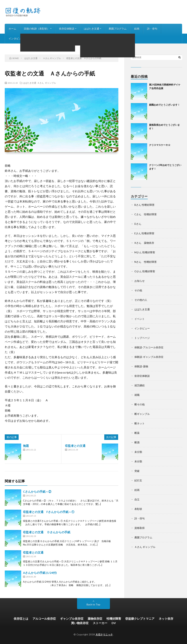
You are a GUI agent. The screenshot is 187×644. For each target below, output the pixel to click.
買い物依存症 (80, 623)
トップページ (142, 338)
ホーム (12, 29)
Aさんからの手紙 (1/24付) (40, 573)
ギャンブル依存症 (72, 619)
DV (114, 623)
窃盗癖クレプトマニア (140, 619)
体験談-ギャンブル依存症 (149, 357)
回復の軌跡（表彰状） (37, 29)
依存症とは (21, 619)
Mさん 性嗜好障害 (145, 252)
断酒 (137, 442)
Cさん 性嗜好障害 (146, 214)
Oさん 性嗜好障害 (145, 271)
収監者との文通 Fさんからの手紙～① (49, 512)
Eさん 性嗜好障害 (144, 233)
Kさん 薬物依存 (144, 243)
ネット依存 (166, 619)
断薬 (137, 433)
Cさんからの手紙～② (37, 491)
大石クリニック (104, 634)
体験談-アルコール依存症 (149, 347)
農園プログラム (118, 29)
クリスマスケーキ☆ (160, 145)
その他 (138, 290)
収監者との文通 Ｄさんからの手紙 (47, 532)
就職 (137, 395)
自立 (137, 499)
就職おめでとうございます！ (164, 105)
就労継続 (140, 385)
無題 (26, 446)
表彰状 (138, 509)
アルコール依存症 (44, 619)
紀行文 (138, 480)
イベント (140, 319)
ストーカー (100, 623)
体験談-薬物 (141, 366)
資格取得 (140, 528)
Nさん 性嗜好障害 (146, 262)
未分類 (138, 452)
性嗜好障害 (114, 619)
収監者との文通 (75, 446)
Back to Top (93, 604)
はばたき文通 (91, 29)
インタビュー (16, 38)
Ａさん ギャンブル (47, 83)
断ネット (140, 423)
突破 (137, 471)
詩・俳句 (152, 29)
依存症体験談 (67, 29)
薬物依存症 (95, 619)
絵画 (137, 29)
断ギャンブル (142, 414)
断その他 (140, 404)
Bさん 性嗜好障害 (144, 205)
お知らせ (37, 38)
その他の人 (141, 300)
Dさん (138, 224)
